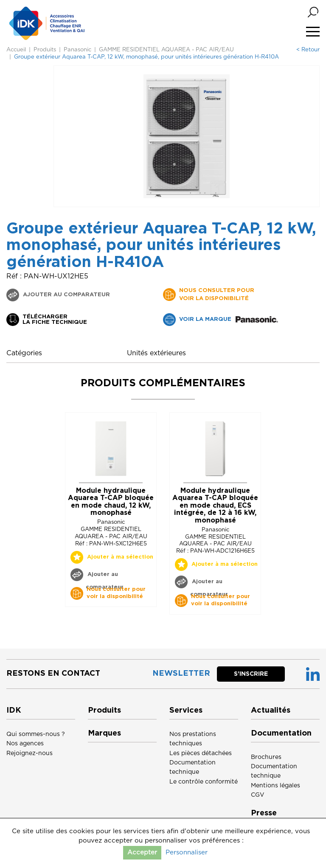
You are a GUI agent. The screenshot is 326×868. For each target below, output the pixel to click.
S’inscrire (251, 674)
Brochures (266, 757)
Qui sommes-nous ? (36, 734)
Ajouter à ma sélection (120, 557)
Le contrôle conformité (204, 782)
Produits (45, 50)
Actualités (271, 711)
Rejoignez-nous (30, 753)
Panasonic (77, 50)
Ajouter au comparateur (66, 295)
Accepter (142, 853)
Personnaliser (187, 853)
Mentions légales (275, 786)
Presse (264, 813)
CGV (258, 795)
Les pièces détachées (201, 753)
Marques (104, 733)
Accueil (16, 50)
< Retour (308, 50)
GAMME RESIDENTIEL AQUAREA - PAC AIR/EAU (166, 50)
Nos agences (25, 744)
